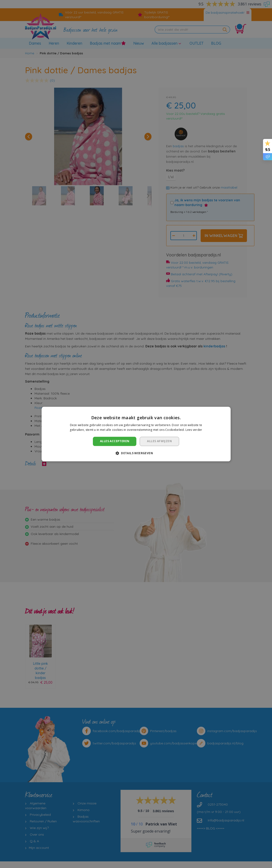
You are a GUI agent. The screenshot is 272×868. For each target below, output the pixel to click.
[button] (136, 453)
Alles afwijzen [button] (159, 441)
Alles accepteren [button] (115, 441)
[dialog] (136, 434)
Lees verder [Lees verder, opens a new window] (194, 430)
